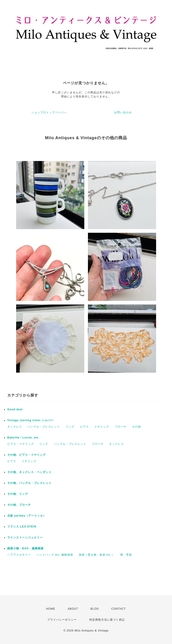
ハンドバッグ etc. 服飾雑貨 (55, 555)
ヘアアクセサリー (19, 555)
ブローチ (121, 427)
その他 (136, 427)
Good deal (15, 409)
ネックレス (15, 427)
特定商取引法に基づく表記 (107, 620)
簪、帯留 (126, 555)
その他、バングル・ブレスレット (29, 483)
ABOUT (73, 609)
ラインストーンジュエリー (25, 537)
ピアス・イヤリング (21, 444)
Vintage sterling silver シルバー (30, 420)
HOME (51, 609)
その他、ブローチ (19, 505)
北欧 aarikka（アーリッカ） (27, 516)
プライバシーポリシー (62, 620)
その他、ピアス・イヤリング (26, 455)
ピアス (84, 427)
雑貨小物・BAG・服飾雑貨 (25, 548)
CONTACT (119, 609)
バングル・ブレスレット (44, 427)
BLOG (95, 609)
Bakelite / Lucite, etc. (23, 438)
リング (70, 427)
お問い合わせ (123, 112)
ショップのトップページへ (49, 112)
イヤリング (102, 427)
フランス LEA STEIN (22, 527)
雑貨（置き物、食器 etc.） (97, 555)
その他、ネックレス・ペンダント (29, 472)
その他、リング (18, 494)
